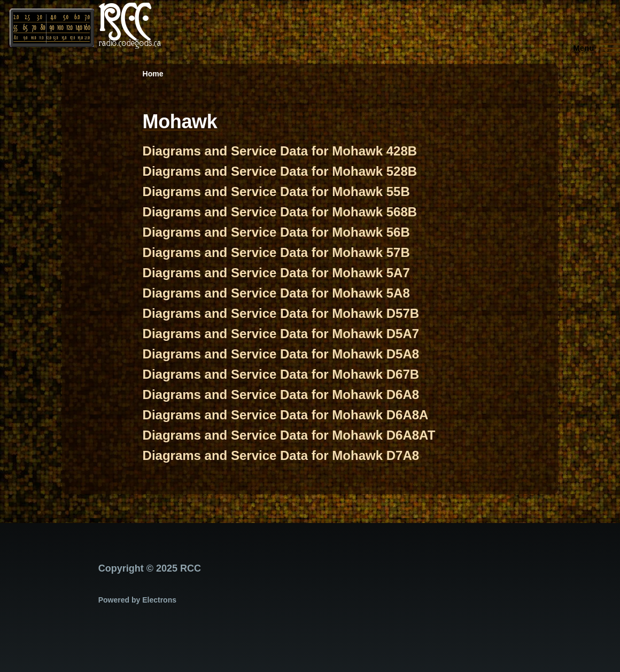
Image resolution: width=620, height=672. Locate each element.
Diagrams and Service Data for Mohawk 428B (280, 151)
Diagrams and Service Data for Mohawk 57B (276, 252)
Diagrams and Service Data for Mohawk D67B (281, 374)
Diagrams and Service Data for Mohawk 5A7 (276, 273)
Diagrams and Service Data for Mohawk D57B (281, 313)
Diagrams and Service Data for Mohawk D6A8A (286, 415)
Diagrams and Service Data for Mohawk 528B (280, 171)
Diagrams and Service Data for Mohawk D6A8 (281, 394)
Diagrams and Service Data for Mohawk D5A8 (281, 354)
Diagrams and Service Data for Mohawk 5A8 (276, 293)
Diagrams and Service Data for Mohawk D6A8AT (289, 435)
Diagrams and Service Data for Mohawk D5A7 (281, 334)
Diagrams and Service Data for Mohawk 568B (280, 212)
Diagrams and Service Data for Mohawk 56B (276, 232)
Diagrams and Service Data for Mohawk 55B (276, 192)
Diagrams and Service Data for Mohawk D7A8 (281, 455)
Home (153, 74)
